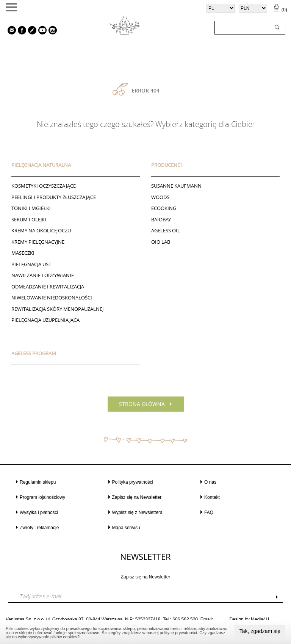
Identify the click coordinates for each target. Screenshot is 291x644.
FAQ (209, 512)
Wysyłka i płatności (39, 512)
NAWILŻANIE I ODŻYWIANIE (43, 275)
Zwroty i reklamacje (39, 528)
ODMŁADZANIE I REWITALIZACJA (48, 287)
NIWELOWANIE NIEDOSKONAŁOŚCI (52, 298)
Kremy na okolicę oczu (41, 230)
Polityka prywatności (133, 482)
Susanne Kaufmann (176, 186)
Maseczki (23, 253)
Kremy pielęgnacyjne (38, 242)
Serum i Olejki (29, 219)
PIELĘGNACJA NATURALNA (41, 165)
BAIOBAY (161, 219)
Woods (160, 197)
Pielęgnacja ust (31, 264)
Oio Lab (161, 242)
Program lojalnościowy (42, 497)
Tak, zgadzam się (260, 631)
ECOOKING (164, 208)
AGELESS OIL (166, 230)
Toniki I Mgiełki (31, 208)
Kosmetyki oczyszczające (44, 186)
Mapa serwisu (126, 528)
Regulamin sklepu (38, 482)
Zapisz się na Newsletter (137, 497)
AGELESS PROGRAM (34, 353)
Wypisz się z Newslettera (137, 512)
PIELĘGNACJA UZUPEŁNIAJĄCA (45, 320)
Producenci (167, 165)
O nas (210, 482)
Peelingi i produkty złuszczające (54, 197)
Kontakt (212, 497)
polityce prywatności (178, 633)
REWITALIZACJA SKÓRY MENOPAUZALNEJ (57, 309)
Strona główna (142, 404)
